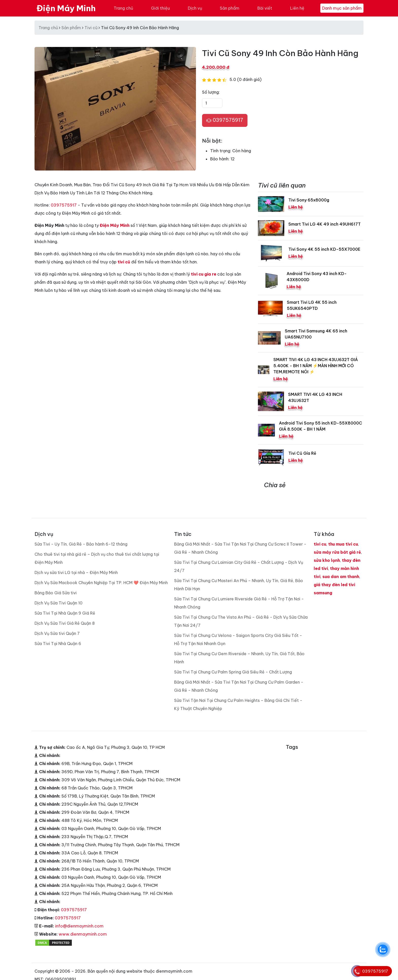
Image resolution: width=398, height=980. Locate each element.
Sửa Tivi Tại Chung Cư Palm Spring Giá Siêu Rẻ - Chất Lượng (233, 672)
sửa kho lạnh (327, 560)
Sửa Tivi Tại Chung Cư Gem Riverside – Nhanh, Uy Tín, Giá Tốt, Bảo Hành (239, 658)
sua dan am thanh (341, 577)
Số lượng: (211, 92)
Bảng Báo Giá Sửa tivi (56, 593)
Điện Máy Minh (66, 8)
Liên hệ (297, 8)
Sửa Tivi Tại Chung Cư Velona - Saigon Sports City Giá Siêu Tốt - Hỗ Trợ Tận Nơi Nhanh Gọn (238, 639)
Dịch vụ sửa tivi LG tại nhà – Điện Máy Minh (76, 572)
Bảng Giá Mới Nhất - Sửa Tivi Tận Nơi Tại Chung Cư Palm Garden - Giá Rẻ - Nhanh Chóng (239, 686)
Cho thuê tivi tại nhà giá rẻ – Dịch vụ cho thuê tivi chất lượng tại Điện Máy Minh (97, 558)
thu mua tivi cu (343, 544)
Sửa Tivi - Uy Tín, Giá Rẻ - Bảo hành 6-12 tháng (81, 544)
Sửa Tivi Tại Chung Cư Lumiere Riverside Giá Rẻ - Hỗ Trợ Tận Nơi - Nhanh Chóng (239, 603)
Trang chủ (123, 8)
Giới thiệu (160, 8)
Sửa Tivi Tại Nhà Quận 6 (58, 644)
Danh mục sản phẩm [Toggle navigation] (342, 8)
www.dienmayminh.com (83, 934)
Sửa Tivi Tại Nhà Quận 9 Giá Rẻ (65, 613)
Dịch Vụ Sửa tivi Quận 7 (57, 633)
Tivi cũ (91, 28)
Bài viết (265, 8)
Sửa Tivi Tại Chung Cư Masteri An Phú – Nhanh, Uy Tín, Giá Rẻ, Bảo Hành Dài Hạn (239, 585)
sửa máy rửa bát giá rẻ (337, 552)
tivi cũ (124, 262)
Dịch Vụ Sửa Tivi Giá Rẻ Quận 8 (65, 623)
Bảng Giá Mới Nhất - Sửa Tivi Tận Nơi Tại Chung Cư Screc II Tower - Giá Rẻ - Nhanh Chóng (240, 548)
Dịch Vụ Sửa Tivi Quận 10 (59, 603)
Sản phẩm (230, 8)
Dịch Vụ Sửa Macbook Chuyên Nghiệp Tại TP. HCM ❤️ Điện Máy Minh (101, 583)
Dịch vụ (195, 8)
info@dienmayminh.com (79, 926)
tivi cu (320, 544)
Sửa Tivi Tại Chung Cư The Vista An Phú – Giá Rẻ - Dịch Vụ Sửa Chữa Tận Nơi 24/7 (241, 621)
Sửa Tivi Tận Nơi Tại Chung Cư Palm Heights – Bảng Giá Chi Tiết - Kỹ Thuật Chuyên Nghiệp (238, 704)
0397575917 (225, 120)
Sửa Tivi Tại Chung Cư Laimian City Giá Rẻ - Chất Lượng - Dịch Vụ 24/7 (239, 566)
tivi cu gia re (204, 274)
